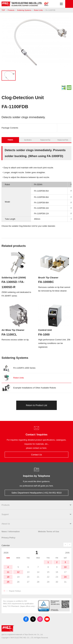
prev (65, 545)
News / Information (11, 532)
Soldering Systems (24, 10)
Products (11, 10)
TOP (3, 10)
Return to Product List (36, 405)
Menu (61, 4)
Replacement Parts (63, 140)
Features (10, 140)
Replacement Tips (45, 140)
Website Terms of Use (49, 532)
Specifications (28, 140)
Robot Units (38, 10)
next (69, 545)
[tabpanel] (36, 43)
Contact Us (69, 4)
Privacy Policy (8, 538)
